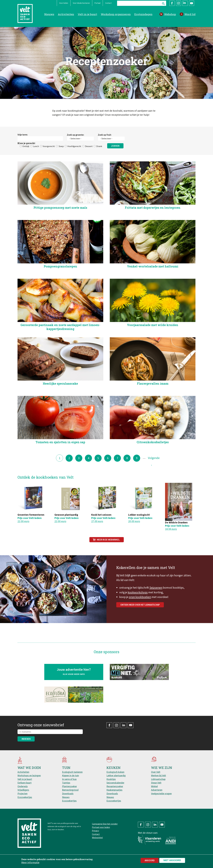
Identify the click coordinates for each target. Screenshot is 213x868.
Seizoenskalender (115, 783)
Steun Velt (156, 783)
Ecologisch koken (115, 772)
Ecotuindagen (143, 14)
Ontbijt (26, 159)
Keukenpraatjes (114, 790)
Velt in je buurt (87, 14)
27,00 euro (97, 521)
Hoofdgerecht (74, 159)
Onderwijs (23, 786)
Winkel (154, 786)
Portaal (97, 3)
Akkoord (150, 860)
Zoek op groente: (75, 148)
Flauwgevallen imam (153, 397)
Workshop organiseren (116, 14)
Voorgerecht (49, 159)
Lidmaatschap (158, 779)
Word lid (190, 14)
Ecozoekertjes (25, 797)
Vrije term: (23, 148)
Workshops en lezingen (29, 775)
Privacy (95, 831)
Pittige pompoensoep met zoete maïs (60, 221)
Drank (99, 159)
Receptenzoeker (115, 786)
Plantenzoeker (69, 786)
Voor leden (64, 3)
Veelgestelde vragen (161, 793)
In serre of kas (69, 779)
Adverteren (157, 790)
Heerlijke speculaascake (60, 397)
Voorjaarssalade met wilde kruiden (153, 338)
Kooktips (111, 779)
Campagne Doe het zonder (105, 824)
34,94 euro (171, 529)
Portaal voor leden (101, 827)
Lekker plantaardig (116, 775)
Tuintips (66, 783)
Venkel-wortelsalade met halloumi (153, 279)
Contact (108, 3)
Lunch (36, 159)
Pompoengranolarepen (60, 279)
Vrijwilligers (23, 790)
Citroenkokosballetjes (153, 455)
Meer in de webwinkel (108, 540)
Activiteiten (66, 14)
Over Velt (156, 772)
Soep (61, 159)
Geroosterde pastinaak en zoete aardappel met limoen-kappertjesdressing (60, 340)
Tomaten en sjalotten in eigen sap (60, 455)
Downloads (68, 793)
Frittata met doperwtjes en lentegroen (153, 221)
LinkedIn (185, 3)
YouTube (192, 3)
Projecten (22, 793)
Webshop (170, 14)
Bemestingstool (70, 790)
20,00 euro (134, 521)
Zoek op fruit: (105, 148)
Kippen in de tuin (71, 775)
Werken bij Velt (159, 775)
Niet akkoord (172, 860)
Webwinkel (97, 837)
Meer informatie (30, 862)
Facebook (172, 3)
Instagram (178, 3)
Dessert (89, 159)
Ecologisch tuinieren (72, 772)
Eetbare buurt (25, 783)
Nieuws (49, 14)
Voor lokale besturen (81, 3)
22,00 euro (23, 521)
